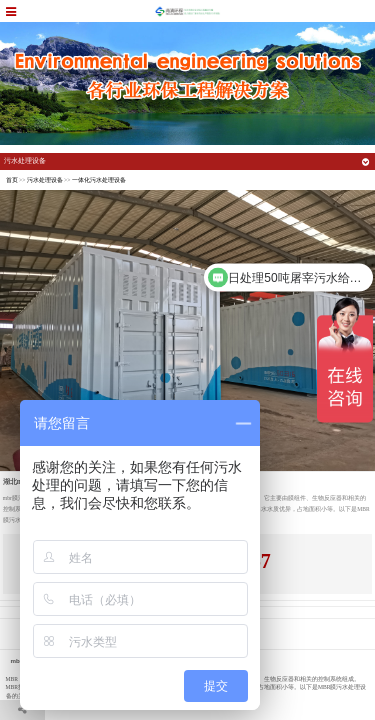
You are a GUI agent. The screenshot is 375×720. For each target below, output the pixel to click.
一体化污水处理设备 (99, 180)
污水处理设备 (45, 180)
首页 (12, 180)
